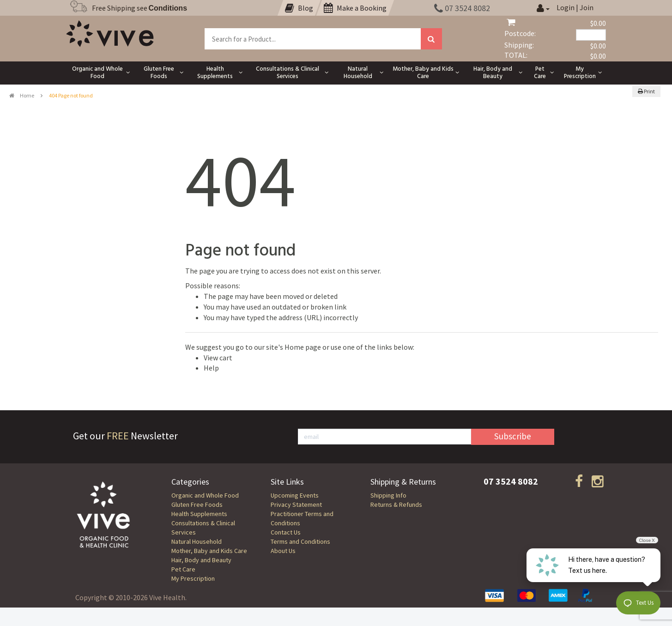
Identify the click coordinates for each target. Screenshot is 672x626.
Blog (299, 8)
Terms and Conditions (300, 541)
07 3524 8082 (462, 8)
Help (211, 368)
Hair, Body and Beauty (201, 560)
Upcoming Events (295, 495)
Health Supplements (199, 514)
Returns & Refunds (396, 504)
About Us (283, 551)
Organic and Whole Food (205, 495)
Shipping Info (388, 495)
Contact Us (286, 532)
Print (646, 91)
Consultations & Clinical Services (203, 528)
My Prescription (193, 578)
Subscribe (513, 436)
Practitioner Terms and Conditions (302, 518)
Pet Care (183, 569)
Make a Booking (355, 8)
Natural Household (197, 541)
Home (22, 95)
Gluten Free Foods (197, 504)
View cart (218, 358)
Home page (303, 347)
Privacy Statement (296, 504)
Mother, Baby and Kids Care (209, 551)
